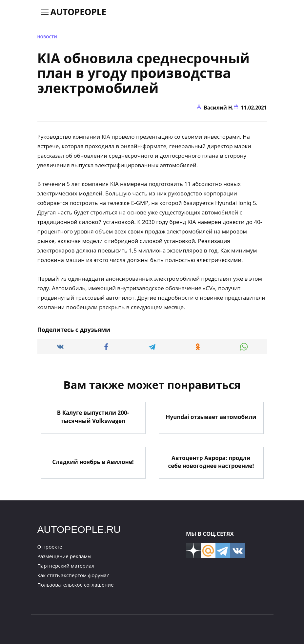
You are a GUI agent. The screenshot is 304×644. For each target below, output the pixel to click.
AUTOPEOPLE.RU (79, 529)
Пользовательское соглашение (76, 584)
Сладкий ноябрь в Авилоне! (93, 461)
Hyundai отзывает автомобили (211, 417)
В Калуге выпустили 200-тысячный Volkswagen (93, 417)
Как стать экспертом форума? (73, 575)
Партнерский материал (66, 565)
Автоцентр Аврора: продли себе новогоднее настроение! (211, 462)
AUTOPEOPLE (79, 12)
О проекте (50, 546)
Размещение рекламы (64, 555)
